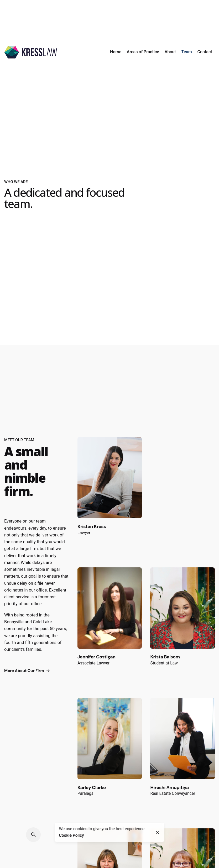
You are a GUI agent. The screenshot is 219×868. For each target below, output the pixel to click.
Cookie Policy (72, 835)
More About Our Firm (28, 671)
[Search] (33, 835)
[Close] (158, 832)
